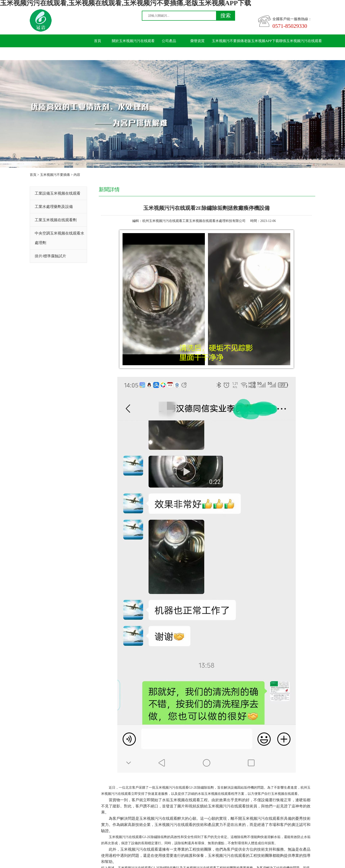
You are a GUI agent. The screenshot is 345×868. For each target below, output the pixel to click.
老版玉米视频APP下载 (261, 41)
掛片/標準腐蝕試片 (50, 256)
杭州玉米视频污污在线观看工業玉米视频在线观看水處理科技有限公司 (194, 221)
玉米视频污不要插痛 (228, 41)
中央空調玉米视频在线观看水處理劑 (59, 238)
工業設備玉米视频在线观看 (58, 193)
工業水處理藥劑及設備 (54, 207)
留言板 (98, 54)
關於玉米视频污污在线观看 (133, 41)
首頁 (98, 41)
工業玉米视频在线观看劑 (56, 220)
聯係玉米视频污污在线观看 (301, 41)
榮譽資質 (197, 41)
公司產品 (169, 41)
